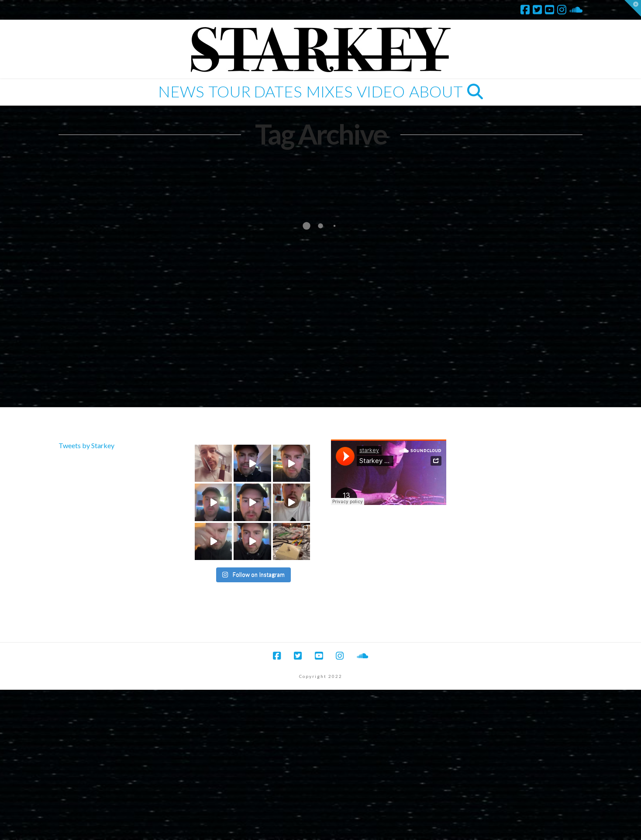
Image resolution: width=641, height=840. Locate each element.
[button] (633, 8)
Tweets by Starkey (86, 445)
